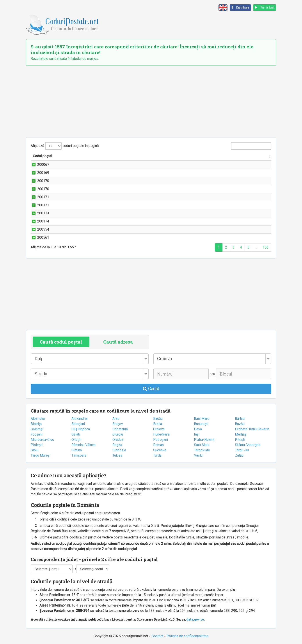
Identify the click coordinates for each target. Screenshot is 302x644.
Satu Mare (202, 445)
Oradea (118, 440)
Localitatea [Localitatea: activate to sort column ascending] (225, 156)
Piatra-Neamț (204, 440)
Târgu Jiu (242, 450)
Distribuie (240, 8)
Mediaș (241, 434)
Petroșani (161, 440)
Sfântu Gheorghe (248, 445)
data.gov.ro (195, 619)
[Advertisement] (151, 101)
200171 (39, 197)
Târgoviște (202, 450)
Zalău (239, 455)
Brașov (118, 424)
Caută (151, 389)
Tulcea (117, 455)
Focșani (37, 434)
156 (266, 247)
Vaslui (199, 455)
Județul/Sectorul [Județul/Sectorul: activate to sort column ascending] (253, 156)
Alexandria (79, 419)
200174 (39, 221)
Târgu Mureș (40, 455)
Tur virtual (264, 8)
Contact (157, 636)
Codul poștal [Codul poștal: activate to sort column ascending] (42, 156)
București (201, 424)
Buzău (240, 424)
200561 (39, 237)
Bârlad (240, 419)
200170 (39, 181)
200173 (39, 213)
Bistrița (36, 424)
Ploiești (37, 445)
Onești (76, 440)
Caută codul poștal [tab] (61, 342)
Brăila (158, 424)
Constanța (120, 429)
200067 (39, 165)
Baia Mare (202, 419)
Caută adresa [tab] (118, 342)
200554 (39, 229)
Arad (116, 419)
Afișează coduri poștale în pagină (65, 146)
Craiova (159, 429)
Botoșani (78, 424)
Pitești (240, 440)
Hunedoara (161, 434)
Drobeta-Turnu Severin (252, 429)
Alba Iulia (38, 419)
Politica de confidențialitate (187, 636)
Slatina (77, 450)
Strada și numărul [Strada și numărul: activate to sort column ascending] (72, 156)
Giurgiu (118, 434)
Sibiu (35, 450)
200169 (39, 173)
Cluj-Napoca (81, 429)
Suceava (160, 450)
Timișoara (79, 455)
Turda (157, 455)
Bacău (158, 419)
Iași (197, 434)
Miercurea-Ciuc (42, 440)
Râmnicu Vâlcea (83, 445)
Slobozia (119, 450)
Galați (76, 434)
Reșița (117, 445)
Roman (158, 445)
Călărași (37, 429)
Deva (198, 429)
